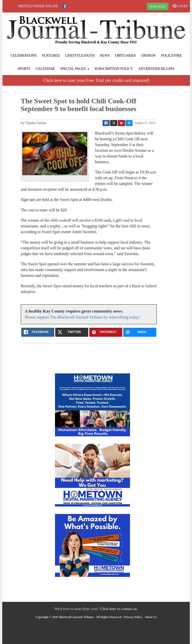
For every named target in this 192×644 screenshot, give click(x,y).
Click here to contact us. (119, 609)
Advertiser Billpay (156, 69)
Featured (51, 56)
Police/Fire (171, 56)
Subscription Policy (114, 69)
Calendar (45, 69)
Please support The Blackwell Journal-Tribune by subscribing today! (82, 317)
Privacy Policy (133, 617)
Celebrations (24, 56)
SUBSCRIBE (158, 6)
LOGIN (180, 6)
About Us (150, 617)
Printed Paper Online (38, 6)
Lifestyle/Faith (80, 56)
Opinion (148, 56)
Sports (24, 69)
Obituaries (125, 56)
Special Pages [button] (74, 69)
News (105, 56)
